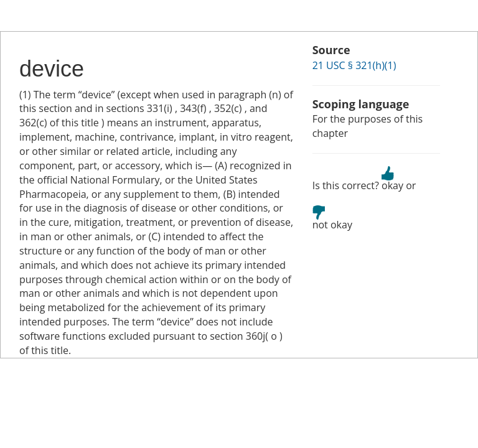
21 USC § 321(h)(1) (354, 65)
